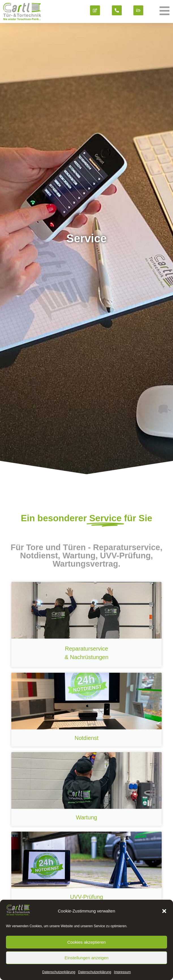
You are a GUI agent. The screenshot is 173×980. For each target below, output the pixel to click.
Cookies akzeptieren (87, 942)
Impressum (122, 972)
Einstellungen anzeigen (86, 958)
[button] (164, 911)
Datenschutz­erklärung (59, 972)
